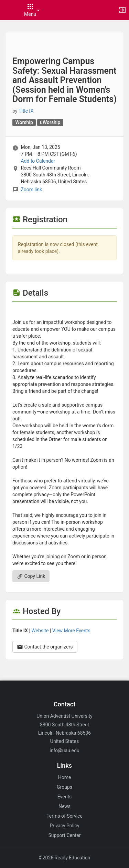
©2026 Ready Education (65, 858)
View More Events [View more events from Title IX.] (71, 631)
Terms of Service (64, 816)
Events (64, 797)
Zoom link (31, 190)
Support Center (65, 835)
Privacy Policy (64, 826)
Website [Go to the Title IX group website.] (40, 631)
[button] (9, 10)
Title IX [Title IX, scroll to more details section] (26, 111)
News (64, 806)
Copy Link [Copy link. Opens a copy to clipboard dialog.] (31, 576)
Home (65, 777)
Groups (64, 787)
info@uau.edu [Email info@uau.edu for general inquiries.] (64, 750)
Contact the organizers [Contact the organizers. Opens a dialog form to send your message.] (45, 647)
